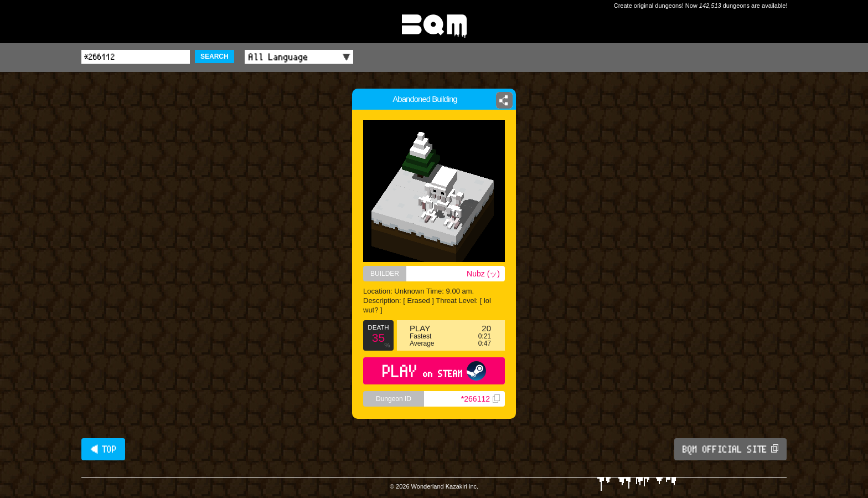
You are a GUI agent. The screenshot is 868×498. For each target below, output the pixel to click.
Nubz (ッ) (483, 274)
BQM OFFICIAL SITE (730, 449)
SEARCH (215, 57)
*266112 (480, 399)
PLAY (434, 371)
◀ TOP (103, 449)
